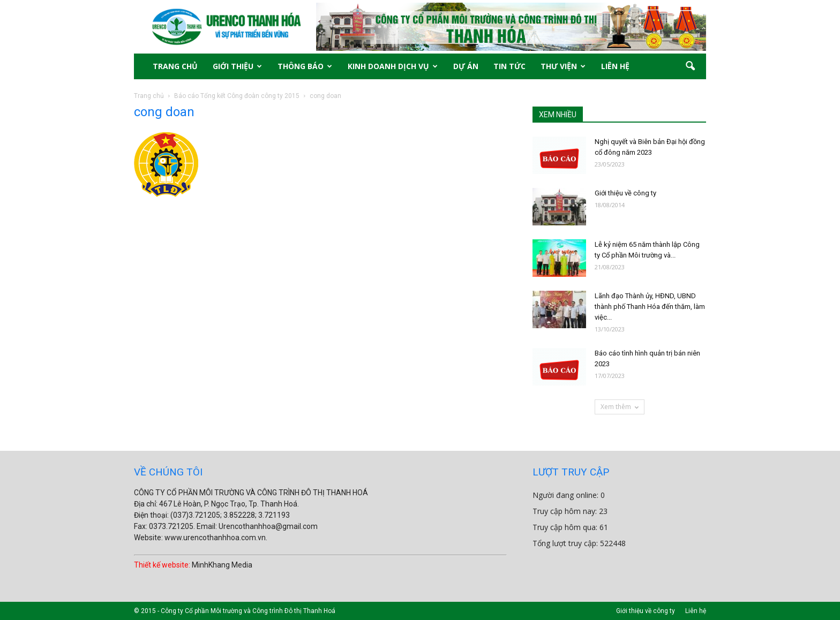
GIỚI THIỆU (237, 66)
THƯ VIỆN (563, 66)
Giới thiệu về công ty (625, 193)
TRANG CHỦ (175, 66)
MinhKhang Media (222, 565)
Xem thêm (620, 407)
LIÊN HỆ (615, 66)
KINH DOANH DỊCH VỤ (393, 66)
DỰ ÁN (466, 66)
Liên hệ (696, 611)
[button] (690, 66)
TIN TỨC (509, 66)
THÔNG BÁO (305, 66)
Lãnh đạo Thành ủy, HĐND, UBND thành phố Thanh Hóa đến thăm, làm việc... (650, 307)
